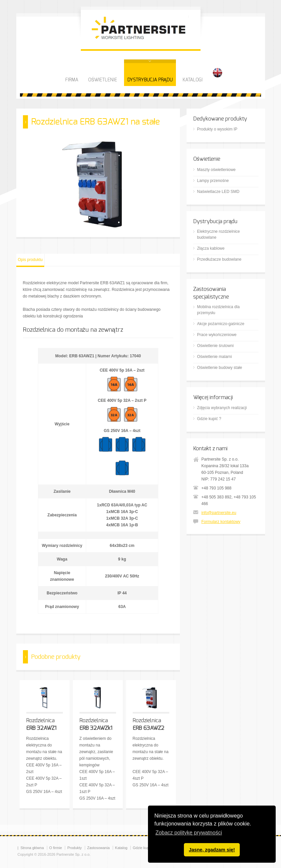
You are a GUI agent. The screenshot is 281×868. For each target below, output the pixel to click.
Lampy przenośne (213, 181)
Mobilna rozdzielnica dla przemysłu (218, 310)
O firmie (56, 848)
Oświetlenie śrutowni (215, 346)
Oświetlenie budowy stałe (220, 368)
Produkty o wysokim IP (217, 129)
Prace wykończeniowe (217, 335)
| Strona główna (31, 848)
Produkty (74, 848)
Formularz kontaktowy (221, 522)
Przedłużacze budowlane (219, 259)
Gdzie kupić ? (209, 419)
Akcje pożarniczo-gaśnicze (221, 324)
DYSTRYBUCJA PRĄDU (150, 80)
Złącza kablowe (211, 248)
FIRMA (72, 80)
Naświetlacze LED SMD (218, 192)
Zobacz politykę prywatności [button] (189, 833)
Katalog (121, 848)
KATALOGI (193, 80)
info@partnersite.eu (219, 513)
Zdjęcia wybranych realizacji (222, 408)
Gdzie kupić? (143, 848)
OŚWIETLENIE (103, 80)
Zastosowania (98, 848)
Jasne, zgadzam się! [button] (212, 850)
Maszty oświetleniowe (216, 170)
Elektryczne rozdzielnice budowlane (219, 234)
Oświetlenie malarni (215, 357)
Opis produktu (30, 260)
